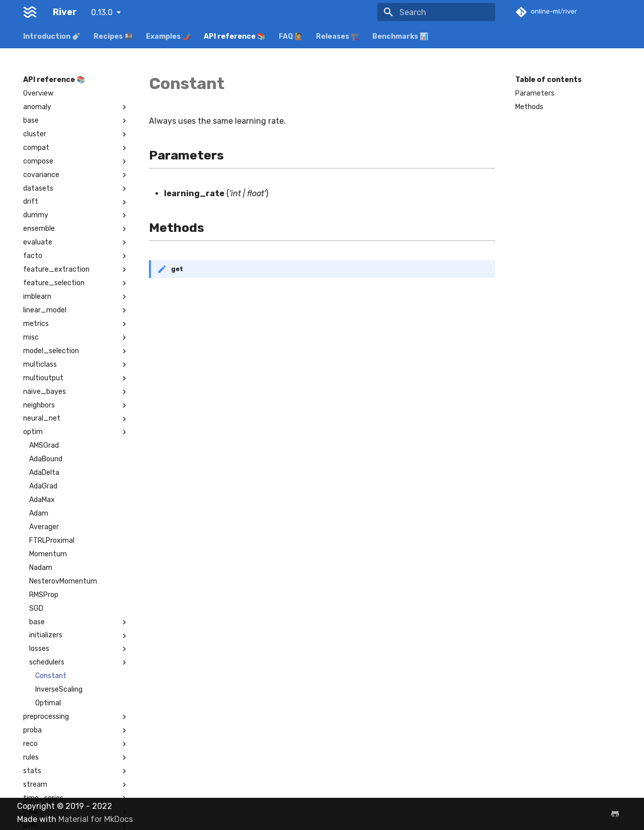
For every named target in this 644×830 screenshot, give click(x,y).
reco (76, 744)
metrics (76, 324)
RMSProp (44, 595)
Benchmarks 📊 (400, 36)
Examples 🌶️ (168, 36)
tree (76, 812)
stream (76, 785)
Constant (51, 676)
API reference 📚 (235, 36)
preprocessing (76, 717)
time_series (76, 798)
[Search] (436, 12)
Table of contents (548, 80)
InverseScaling (59, 689)
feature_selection (76, 283)
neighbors (76, 405)
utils (76, 825)
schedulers (79, 662)
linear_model (76, 310)
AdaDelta (44, 473)
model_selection (76, 351)
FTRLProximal (52, 541)
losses (79, 649)
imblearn (76, 297)
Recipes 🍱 (113, 36)
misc (76, 338)
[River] (30, 12)
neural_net (76, 419)
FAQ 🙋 (291, 36)
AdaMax (42, 500)
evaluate (76, 242)
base (76, 121)
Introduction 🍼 (52, 36)
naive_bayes (76, 392)
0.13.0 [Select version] (102, 12)
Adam (39, 513)
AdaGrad (43, 486)
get (177, 269)
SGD (36, 608)
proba (76, 730)
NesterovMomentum (63, 581)
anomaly (76, 107)
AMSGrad (44, 445)
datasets (76, 189)
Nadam (41, 568)
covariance (76, 175)
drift (76, 202)
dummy (76, 215)
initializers (79, 635)
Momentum (48, 554)
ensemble (76, 229)
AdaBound (46, 459)
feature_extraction (76, 270)
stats (76, 771)
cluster (76, 134)
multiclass (76, 365)
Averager (44, 527)
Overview (38, 93)
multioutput (76, 378)
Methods (529, 107)
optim (76, 432)
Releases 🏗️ (338, 36)
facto (76, 256)
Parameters (535, 93)
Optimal (48, 703)
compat (76, 148)
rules (76, 758)
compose (76, 161)
